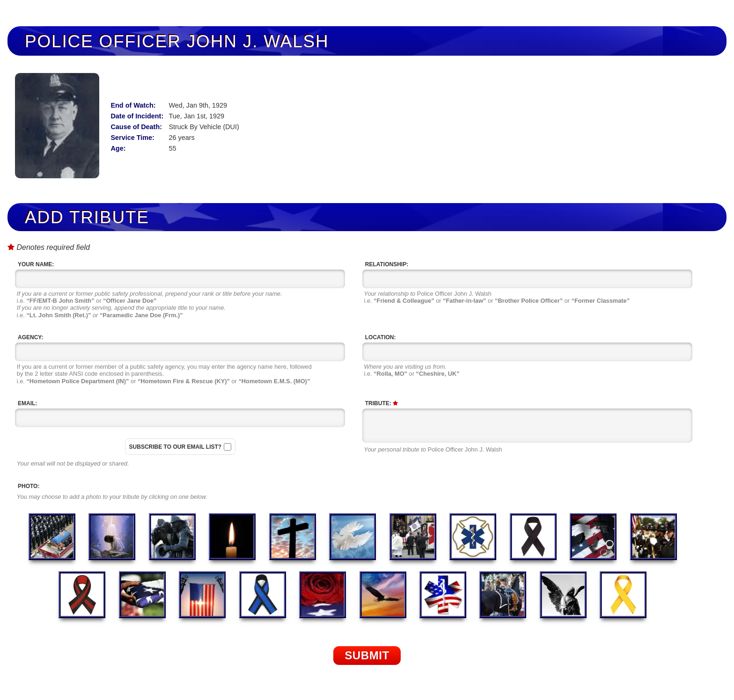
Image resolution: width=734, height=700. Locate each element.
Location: (381, 337)
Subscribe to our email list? (176, 447)
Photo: (29, 486)
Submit (367, 655)
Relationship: (387, 264)
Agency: (30, 337)
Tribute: (382, 403)
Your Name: (36, 264)
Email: (27, 403)
